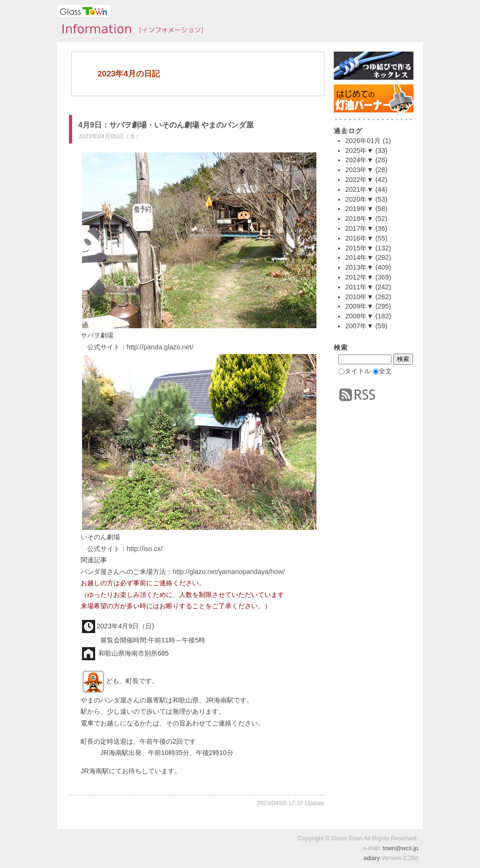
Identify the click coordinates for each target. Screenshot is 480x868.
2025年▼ (359, 151)
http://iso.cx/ (145, 549)
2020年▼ (359, 199)
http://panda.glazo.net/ (160, 347)
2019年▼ (359, 209)
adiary (371, 858)
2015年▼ (359, 248)
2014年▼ (359, 257)
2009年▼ (359, 306)
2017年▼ (359, 228)
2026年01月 (363, 141)
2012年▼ (359, 277)
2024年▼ (359, 160)
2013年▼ (359, 267)
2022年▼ (359, 180)
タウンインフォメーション (130, 30)
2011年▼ (359, 287)
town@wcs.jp (400, 848)
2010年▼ (359, 297)
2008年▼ (359, 316)
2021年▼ (359, 189)
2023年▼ (359, 170)
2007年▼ (359, 326)
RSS (357, 395)
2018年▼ (359, 219)
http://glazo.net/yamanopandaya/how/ (229, 572)
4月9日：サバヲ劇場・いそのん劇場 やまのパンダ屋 (166, 125)
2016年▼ (359, 238)
